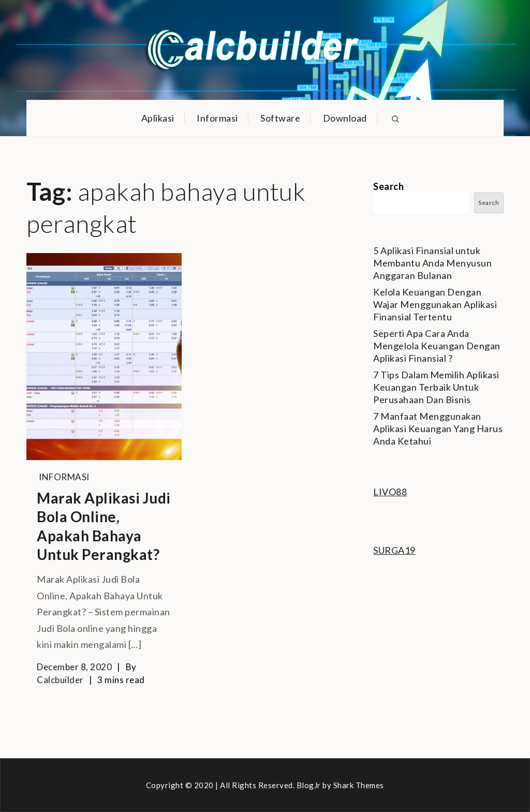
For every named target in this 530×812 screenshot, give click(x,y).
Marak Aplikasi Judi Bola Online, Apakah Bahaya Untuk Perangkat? (104, 526)
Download (345, 118)
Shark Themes (359, 785)
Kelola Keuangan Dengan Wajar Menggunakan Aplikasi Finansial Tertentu (435, 304)
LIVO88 (390, 492)
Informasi (217, 118)
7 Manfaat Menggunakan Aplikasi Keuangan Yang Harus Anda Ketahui (438, 429)
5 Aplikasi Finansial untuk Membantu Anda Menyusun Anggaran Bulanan (432, 263)
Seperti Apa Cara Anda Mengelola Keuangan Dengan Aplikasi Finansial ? (437, 346)
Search (388, 186)
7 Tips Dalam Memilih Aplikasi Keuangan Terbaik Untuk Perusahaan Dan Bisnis (436, 387)
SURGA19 (394, 550)
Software (280, 118)
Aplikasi (158, 118)
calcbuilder (60, 680)
